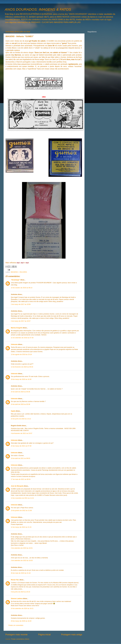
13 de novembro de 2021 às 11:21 (22, 498)
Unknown (14, 344)
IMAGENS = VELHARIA (19, 272)
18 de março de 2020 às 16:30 (21, 379)
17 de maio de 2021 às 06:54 (21, 479)
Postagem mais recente (16, 635)
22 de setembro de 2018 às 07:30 (22, 338)
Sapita (13, 411)
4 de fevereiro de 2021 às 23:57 (22, 433)
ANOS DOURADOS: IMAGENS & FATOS (38, 9)
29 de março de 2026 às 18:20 (21, 621)
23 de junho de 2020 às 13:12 (21, 419)
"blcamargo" (15, 280)
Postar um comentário (16, 625)
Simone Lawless (17, 599)
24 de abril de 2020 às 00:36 (20, 392)
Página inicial (44, 635)
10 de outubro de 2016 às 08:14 (22, 288)
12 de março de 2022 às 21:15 (21, 527)
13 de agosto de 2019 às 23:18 (21, 354)
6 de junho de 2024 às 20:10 (20, 592)
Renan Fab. (15, 580)
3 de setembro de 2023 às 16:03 (22, 561)
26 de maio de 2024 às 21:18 (21, 573)
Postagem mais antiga (72, 635)
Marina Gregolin (17, 328)
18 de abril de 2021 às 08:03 (20, 458)
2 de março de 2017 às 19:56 (21, 304)
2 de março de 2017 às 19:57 (21, 321)
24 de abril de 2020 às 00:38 (20, 404)
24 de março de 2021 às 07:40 (21, 446)
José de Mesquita (17, 486)
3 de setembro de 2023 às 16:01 (22, 548)
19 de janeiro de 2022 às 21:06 (21, 511)
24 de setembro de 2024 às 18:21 (22, 608)
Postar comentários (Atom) (20, 639)
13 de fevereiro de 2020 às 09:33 (22, 367)
